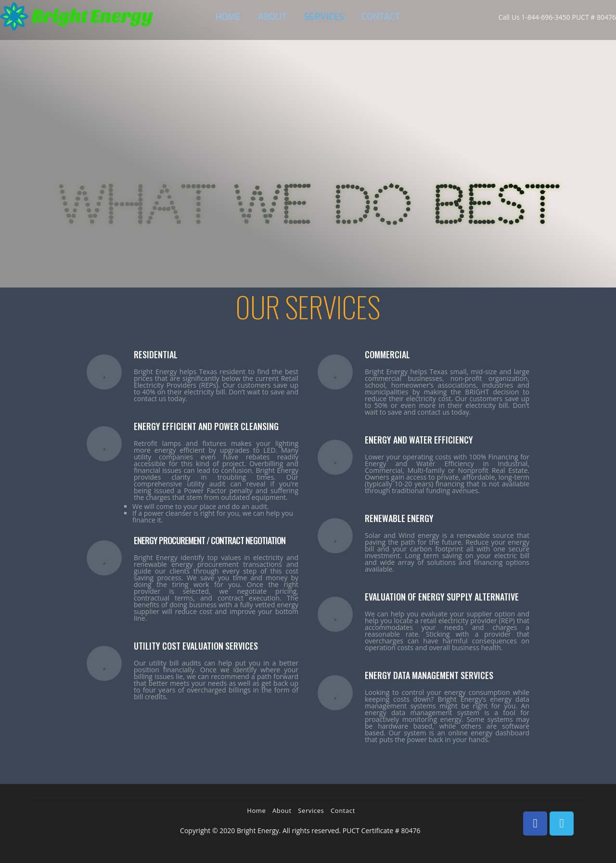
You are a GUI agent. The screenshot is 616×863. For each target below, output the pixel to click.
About (282, 811)
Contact (343, 811)
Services (311, 811)
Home (256, 811)
